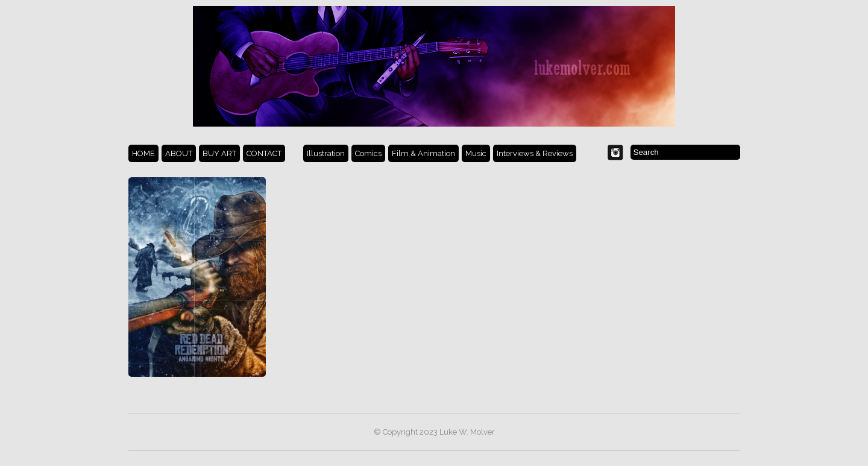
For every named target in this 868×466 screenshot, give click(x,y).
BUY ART (219, 153)
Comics (368, 153)
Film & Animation (423, 153)
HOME (143, 153)
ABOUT (179, 153)
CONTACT (264, 153)
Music (476, 153)
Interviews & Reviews (535, 153)
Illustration (326, 153)
